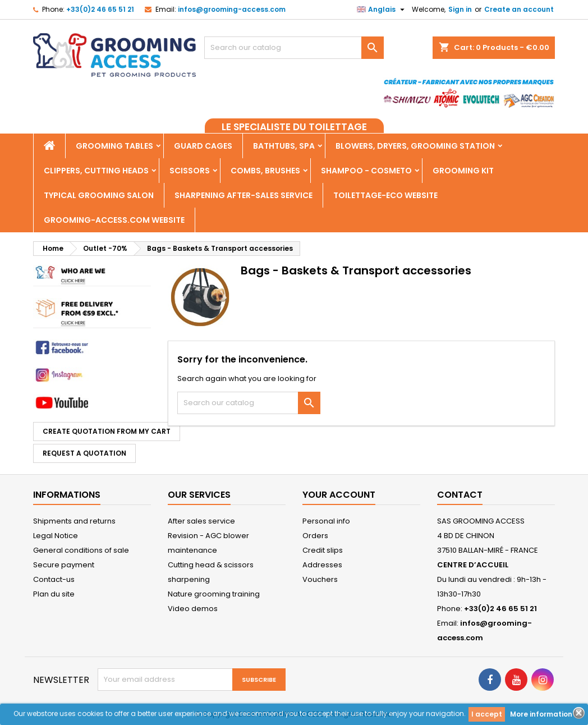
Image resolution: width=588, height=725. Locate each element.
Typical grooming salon (99, 195)
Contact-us (54, 579)
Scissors (190, 171)
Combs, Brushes (265, 171)
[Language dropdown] (382, 10)
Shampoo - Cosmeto (366, 171)
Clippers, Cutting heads (96, 171)
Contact (460, 495)
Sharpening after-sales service (244, 195)
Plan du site (54, 594)
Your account (339, 495)
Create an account (519, 9)
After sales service (201, 521)
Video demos (193, 609)
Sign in (460, 9)
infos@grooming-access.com (232, 9)
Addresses (322, 565)
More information (541, 714)
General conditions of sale (81, 550)
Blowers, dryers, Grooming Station (415, 146)
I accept (487, 714)
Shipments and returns (74, 521)
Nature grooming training (214, 594)
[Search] (294, 48)
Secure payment (64, 565)
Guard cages (203, 146)
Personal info (326, 521)
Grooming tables (114, 146)
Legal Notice (56, 536)
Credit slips (323, 550)
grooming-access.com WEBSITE (114, 220)
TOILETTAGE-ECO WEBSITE (385, 195)
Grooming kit (463, 171)
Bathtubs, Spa (284, 146)
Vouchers (320, 579)
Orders (315, 536)
